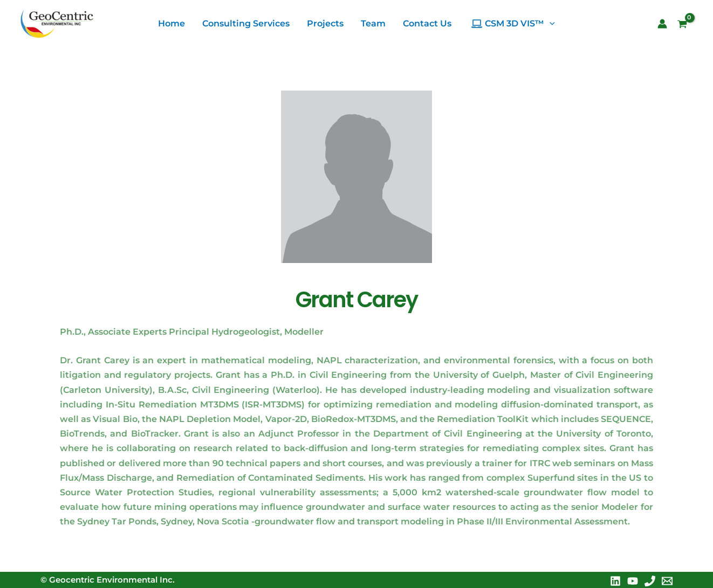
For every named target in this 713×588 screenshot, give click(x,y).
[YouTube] (633, 581)
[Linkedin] (615, 581)
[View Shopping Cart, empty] (686, 25)
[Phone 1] (650, 581)
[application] (550, 24)
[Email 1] (667, 581)
